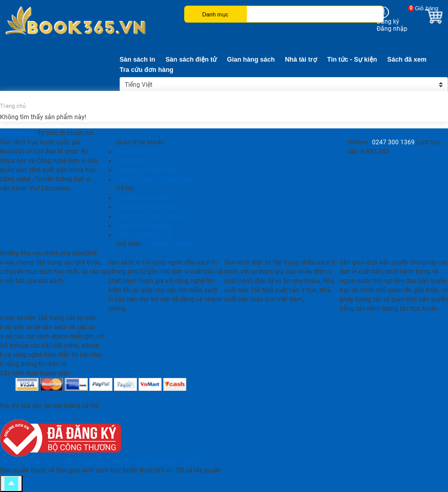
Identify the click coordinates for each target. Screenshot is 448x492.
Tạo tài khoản (135, 152)
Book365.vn (16, 133)
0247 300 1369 (393, 142)
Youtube (61, 415)
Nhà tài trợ (301, 60)
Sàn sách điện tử (191, 60)
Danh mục (215, 14)
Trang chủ (13, 106)
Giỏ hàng (426, 8)
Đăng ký (388, 22)
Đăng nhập (392, 29)
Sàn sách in (137, 60)
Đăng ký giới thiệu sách (148, 170)
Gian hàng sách (251, 60)
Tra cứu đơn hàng (147, 70)
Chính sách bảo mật (144, 235)
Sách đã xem (407, 60)
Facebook (14, 415)
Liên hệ (182, 244)
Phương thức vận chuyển (151, 216)
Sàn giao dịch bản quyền (144, 461)
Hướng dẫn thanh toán (148, 207)
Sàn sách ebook (86, 461)
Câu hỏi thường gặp (144, 225)
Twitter (38, 415)
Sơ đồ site (157, 244)
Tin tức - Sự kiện (352, 60)
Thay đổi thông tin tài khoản (155, 179)
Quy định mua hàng (143, 198)
